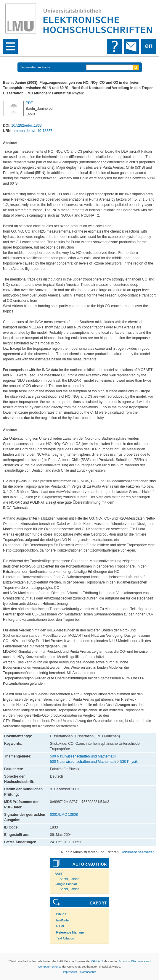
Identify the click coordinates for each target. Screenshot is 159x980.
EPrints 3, (97, 961)
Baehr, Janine (69, 879)
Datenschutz (88, 972)
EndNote (63, 920)
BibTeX (61, 914)
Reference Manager (71, 932)
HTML (61, 926)
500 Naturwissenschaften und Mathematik (83, 756)
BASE (59, 874)
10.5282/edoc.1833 (27, 125)
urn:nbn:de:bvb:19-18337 (33, 131)
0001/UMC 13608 (64, 815)
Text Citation (65, 938)
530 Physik (129, 762)
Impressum (70, 972)
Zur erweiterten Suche (35, 67)
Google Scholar (66, 884)
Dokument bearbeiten (138, 852)
